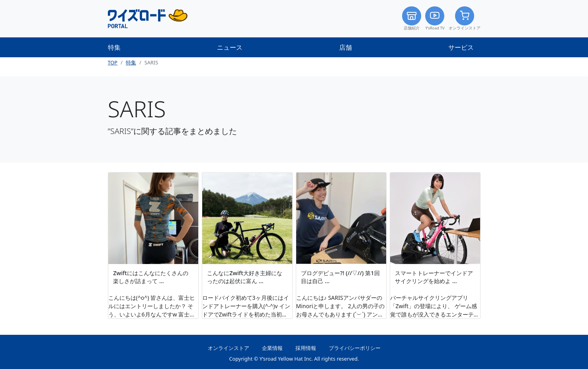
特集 (114, 47)
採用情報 (306, 348)
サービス (461, 47)
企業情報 (272, 348)
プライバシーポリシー (355, 348)
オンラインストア (465, 18)
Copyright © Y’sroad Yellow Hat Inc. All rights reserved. (294, 359)
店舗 (346, 47)
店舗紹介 (412, 18)
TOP (113, 62)
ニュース (230, 47)
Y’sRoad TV (435, 18)
